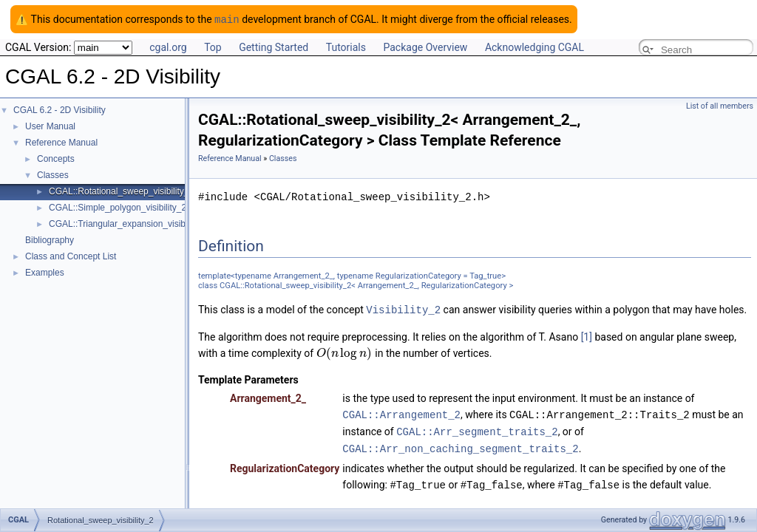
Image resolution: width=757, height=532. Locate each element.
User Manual (50, 126)
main (227, 19)
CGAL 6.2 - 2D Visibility (60, 109)
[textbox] (344, 352)
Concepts (56, 158)
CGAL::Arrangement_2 (401, 413)
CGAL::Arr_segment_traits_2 (477, 429)
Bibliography (50, 239)
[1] (587, 335)
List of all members (720, 105)
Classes (53, 174)
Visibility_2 (403, 308)
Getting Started (274, 47)
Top (213, 47)
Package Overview (425, 47)
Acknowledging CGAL (534, 47)
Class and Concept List (71, 256)
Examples (45, 272)
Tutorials (346, 47)
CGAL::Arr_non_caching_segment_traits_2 (460, 445)
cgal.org (168, 47)
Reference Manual (61, 142)
